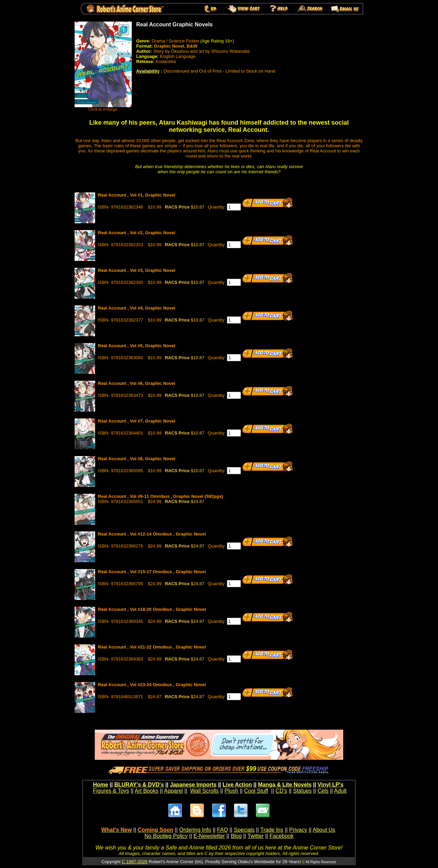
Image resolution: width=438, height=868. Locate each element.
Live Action (237, 785)
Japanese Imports (193, 785)
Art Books (147, 791)
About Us (324, 830)
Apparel (173, 791)
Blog (236, 836)
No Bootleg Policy (166, 836)
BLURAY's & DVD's (139, 785)
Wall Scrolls (204, 791)
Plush (231, 791)
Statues (302, 791)
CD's (281, 791)
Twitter (255, 836)
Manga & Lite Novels (285, 785)
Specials (244, 830)
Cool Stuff (256, 791)
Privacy (298, 830)
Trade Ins (272, 830)
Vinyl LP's (331, 785)
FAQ (222, 830)
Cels (323, 791)
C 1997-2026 (135, 862)
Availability (148, 71)
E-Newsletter (209, 836)
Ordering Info (195, 830)
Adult (340, 791)
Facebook (282, 836)
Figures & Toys (111, 791)
